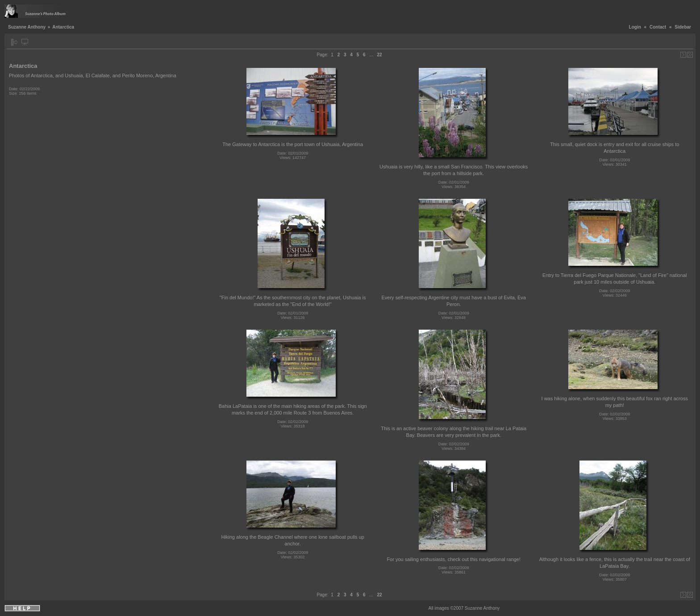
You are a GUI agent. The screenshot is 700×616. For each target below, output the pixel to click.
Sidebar (683, 27)
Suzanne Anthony (27, 27)
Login (635, 27)
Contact (658, 27)
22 (379, 55)
